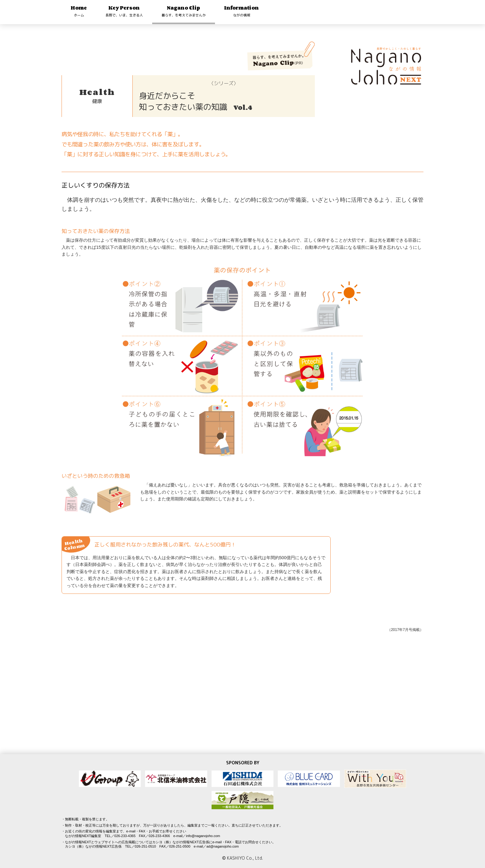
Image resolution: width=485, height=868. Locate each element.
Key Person (124, 11)
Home (79, 11)
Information (242, 11)
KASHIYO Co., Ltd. (245, 858)
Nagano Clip (184, 11)
